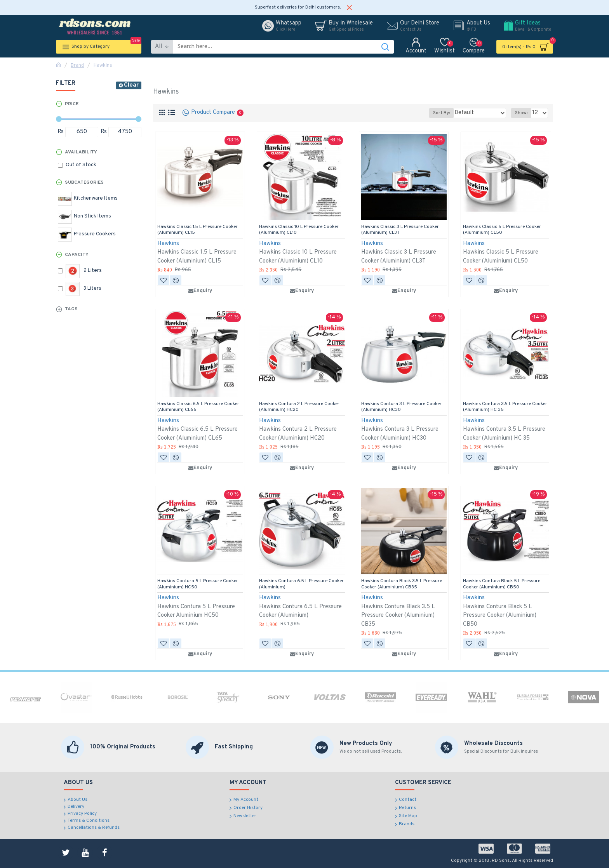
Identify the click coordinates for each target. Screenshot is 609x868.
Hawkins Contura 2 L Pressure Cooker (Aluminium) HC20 (299, 407)
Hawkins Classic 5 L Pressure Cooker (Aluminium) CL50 (502, 230)
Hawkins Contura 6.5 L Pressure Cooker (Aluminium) (301, 584)
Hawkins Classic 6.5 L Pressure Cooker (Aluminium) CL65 (198, 407)
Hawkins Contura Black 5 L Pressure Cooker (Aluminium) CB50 (502, 584)
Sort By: (450, 113)
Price (72, 104)
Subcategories (84, 183)
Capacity (77, 255)
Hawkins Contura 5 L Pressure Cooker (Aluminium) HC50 (198, 584)
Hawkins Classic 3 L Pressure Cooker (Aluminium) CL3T (400, 230)
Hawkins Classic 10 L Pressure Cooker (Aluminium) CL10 (299, 230)
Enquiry (200, 291)
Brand (77, 66)
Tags (71, 309)
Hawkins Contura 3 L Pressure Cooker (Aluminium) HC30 (401, 407)
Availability (81, 152)
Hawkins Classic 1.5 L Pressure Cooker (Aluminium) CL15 (197, 230)
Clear (131, 85)
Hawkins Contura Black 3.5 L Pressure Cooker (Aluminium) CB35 (402, 584)
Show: (523, 113)
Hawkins (168, 244)
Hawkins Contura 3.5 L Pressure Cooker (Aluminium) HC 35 (505, 407)
